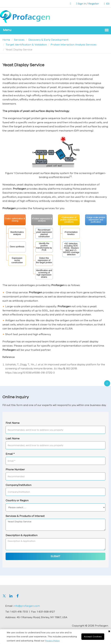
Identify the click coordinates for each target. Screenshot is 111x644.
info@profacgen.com (27, 606)
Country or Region (17, 500)
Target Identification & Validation (26, 44)
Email (10, 454)
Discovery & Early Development (48, 40)
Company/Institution (18, 485)
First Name (13, 423)
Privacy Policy (52, 641)
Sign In (82, 4)
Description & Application (22, 535)
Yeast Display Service (55, 525)
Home (6, 40)
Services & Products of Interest (25, 516)
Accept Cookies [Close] (93, 636)
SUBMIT (55, 556)
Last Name (13, 438)
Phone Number (15, 469)
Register (94, 4)
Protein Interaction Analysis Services (74, 44)
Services (19, 40)
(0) (107, 4)
